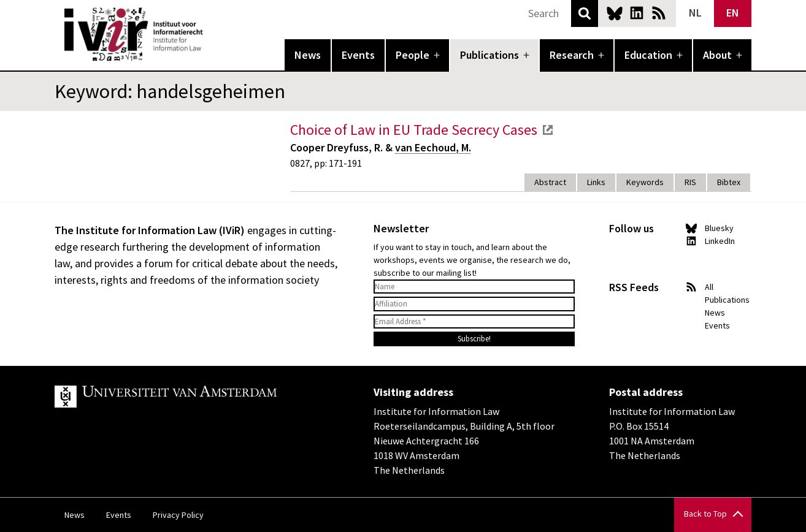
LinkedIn (637, 13)
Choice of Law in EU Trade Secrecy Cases (414, 130)
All (709, 287)
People (413, 55)
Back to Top (705, 514)
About (717, 55)
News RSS (659, 13)
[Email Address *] (474, 322)
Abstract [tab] (550, 182)
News (308, 55)
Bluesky (615, 13)
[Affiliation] (474, 304)
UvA (197, 397)
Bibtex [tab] (729, 182)
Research (572, 55)
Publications (489, 55)
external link (548, 130)
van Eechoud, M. (433, 147)
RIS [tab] (690, 182)
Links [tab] (596, 182)
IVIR (212, 34)
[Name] (474, 287)
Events (358, 55)
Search (585, 13)
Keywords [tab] (645, 182)
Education (648, 55)
